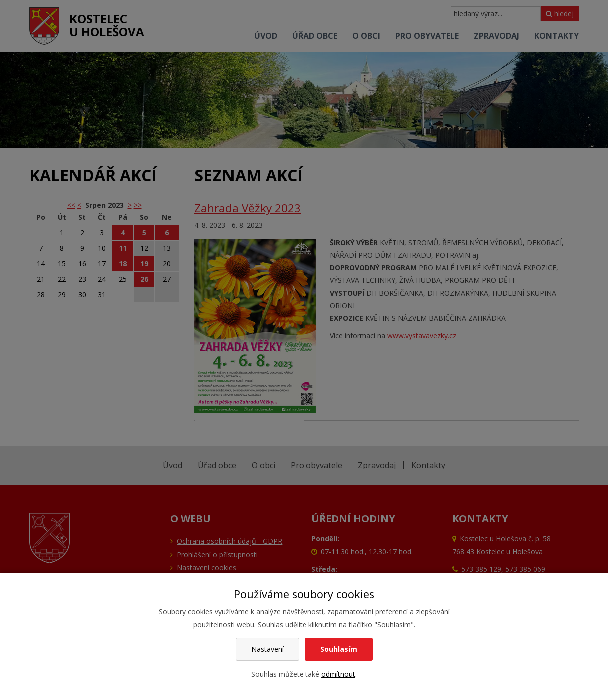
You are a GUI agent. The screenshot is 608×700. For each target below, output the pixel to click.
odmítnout (338, 674)
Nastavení (267, 649)
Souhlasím (339, 649)
